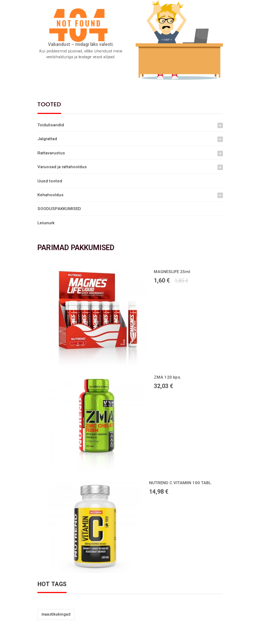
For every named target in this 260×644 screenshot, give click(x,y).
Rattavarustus (51, 153)
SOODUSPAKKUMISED (59, 209)
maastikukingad (56, 614)
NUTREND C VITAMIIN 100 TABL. (181, 483)
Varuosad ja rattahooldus (62, 167)
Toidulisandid (51, 125)
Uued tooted (50, 181)
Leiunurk (46, 223)
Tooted (49, 104)
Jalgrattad (47, 139)
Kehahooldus (51, 195)
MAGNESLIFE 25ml (172, 272)
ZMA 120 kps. (168, 377)
